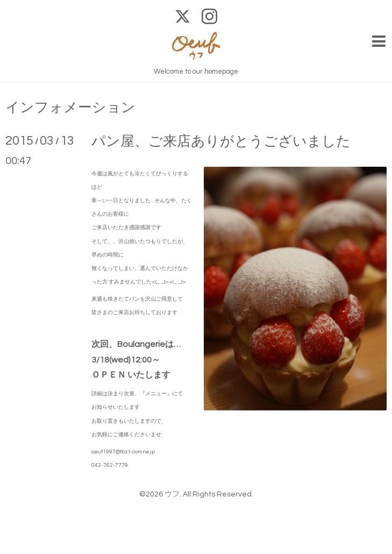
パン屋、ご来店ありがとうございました (221, 141)
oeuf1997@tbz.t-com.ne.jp (123, 452)
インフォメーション (70, 108)
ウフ (172, 494)
